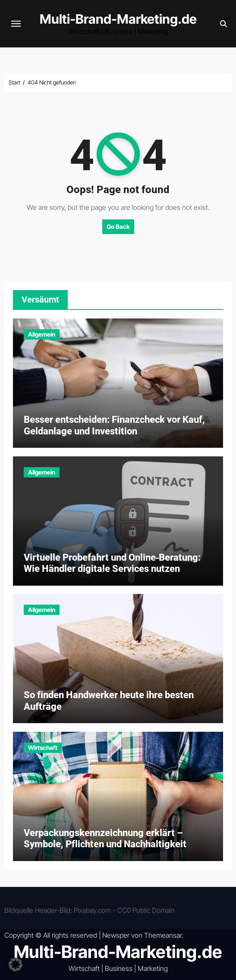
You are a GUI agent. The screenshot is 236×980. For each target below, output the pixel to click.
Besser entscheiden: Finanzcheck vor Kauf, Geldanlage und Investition (114, 425)
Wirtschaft (43, 747)
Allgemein (42, 334)
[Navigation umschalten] (16, 24)
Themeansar (163, 935)
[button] (16, 964)
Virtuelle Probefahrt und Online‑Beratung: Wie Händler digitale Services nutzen (112, 563)
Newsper (116, 935)
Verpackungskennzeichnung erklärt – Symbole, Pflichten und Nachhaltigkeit (105, 838)
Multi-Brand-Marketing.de (118, 19)
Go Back (118, 226)
